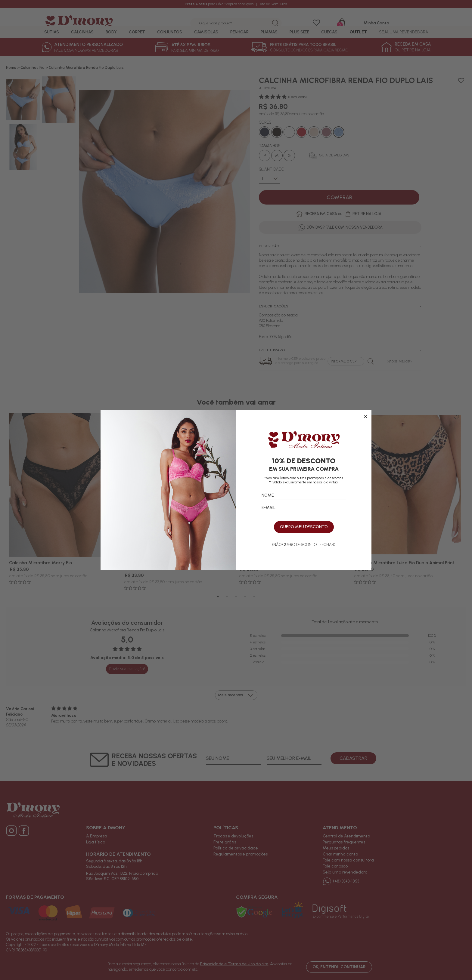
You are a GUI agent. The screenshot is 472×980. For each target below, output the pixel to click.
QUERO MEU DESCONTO (304, 527)
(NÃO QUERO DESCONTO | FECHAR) (304, 545)
